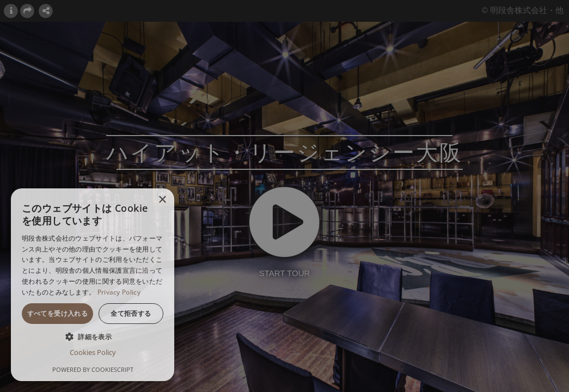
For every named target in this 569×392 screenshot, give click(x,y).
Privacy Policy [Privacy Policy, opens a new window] (119, 292)
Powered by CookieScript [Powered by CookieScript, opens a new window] (93, 369)
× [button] (162, 200)
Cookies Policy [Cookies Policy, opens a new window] (93, 352)
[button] (93, 336)
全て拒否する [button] (131, 313)
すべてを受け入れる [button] (58, 313)
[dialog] (93, 285)
